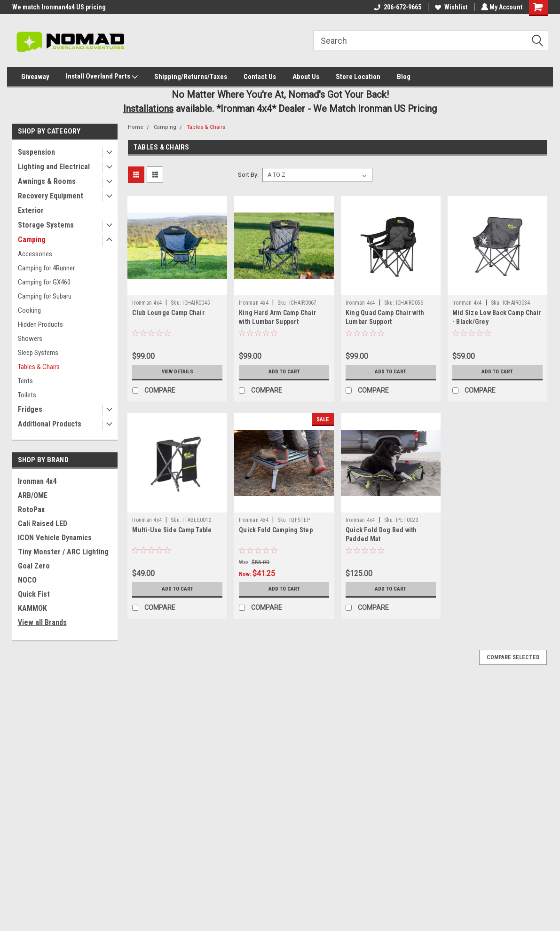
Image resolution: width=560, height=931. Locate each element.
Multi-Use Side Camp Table (172, 530)
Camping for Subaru (45, 296)
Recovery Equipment (51, 196)
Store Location (358, 77)
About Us (306, 77)
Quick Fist (34, 594)
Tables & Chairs (39, 367)
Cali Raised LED (43, 524)
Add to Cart (284, 372)
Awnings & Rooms (47, 181)
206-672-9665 (397, 7)
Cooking (29, 310)
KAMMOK (32, 608)
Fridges (30, 409)
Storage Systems (46, 225)
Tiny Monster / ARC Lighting (63, 552)
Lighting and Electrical (54, 167)
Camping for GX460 (44, 282)
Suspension (36, 152)
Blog (404, 77)
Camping (32, 240)
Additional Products (50, 424)
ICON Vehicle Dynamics (55, 538)
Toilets (27, 395)
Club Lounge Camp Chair (168, 313)
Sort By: (248, 175)
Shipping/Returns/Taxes (191, 77)
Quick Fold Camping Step (276, 530)
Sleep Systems (38, 353)
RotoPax (31, 509)
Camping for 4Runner (46, 268)
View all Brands (42, 622)
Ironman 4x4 (37, 481)
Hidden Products (40, 324)
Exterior (31, 210)
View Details (177, 372)
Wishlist (450, 7)
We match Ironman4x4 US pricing (59, 7)
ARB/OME (33, 495)
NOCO (27, 580)
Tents (25, 381)
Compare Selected (513, 657)
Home (136, 127)
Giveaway (35, 77)
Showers (30, 339)
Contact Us (260, 77)
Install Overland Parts (102, 77)
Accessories (35, 254)
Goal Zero (34, 566)
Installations (148, 109)
